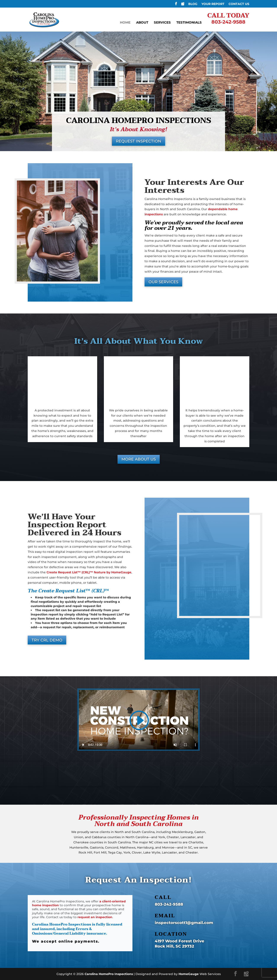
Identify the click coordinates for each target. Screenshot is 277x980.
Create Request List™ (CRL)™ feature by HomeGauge (89, 572)
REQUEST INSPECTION (138, 141)
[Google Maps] (183, 5)
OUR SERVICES (163, 282)
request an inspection (95, 917)
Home (125, 23)
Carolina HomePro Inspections (109, 974)
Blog (193, 4)
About (142, 23)
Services (162, 23)
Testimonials (189, 23)
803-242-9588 (169, 904)
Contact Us (239, 4)
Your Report (213, 4)
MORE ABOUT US (139, 459)
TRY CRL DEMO (47, 640)
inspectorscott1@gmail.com (184, 923)
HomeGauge (189, 974)
